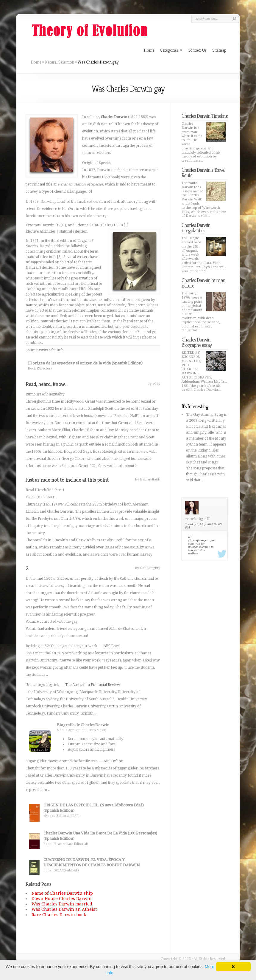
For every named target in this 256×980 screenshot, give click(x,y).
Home (36, 62)
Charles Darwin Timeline (205, 116)
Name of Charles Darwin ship (62, 893)
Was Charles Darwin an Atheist (64, 909)
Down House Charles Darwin (62, 899)
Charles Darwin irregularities (196, 228)
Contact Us (197, 50)
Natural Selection (60, 62)
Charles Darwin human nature (203, 283)
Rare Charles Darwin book (59, 915)
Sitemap (219, 50)
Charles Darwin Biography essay (197, 342)
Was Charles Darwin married (62, 904)
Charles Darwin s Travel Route (203, 173)
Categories (171, 50)
